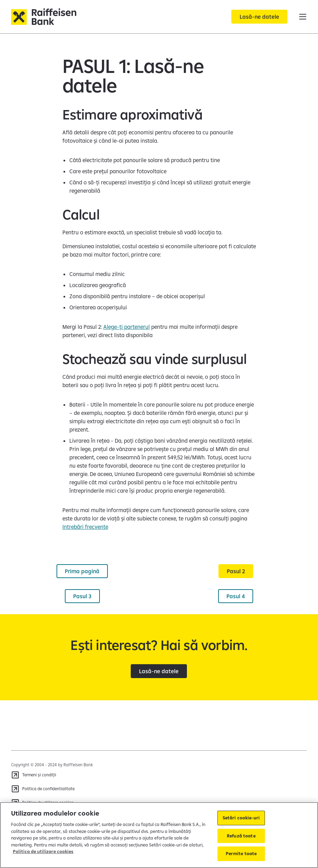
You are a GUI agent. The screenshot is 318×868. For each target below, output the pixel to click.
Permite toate (241, 853)
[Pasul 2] (236, 571)
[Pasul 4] (236, 596)
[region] (159, 835)
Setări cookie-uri (241, 818)
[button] (303, 17)
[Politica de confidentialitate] (43, 789)
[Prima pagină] (82, 571)
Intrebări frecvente (85, 527)
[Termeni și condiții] (34, 775)
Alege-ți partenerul (127, 327)
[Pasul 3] (82, 596)
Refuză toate (241, 836)
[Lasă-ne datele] (259, 17)
